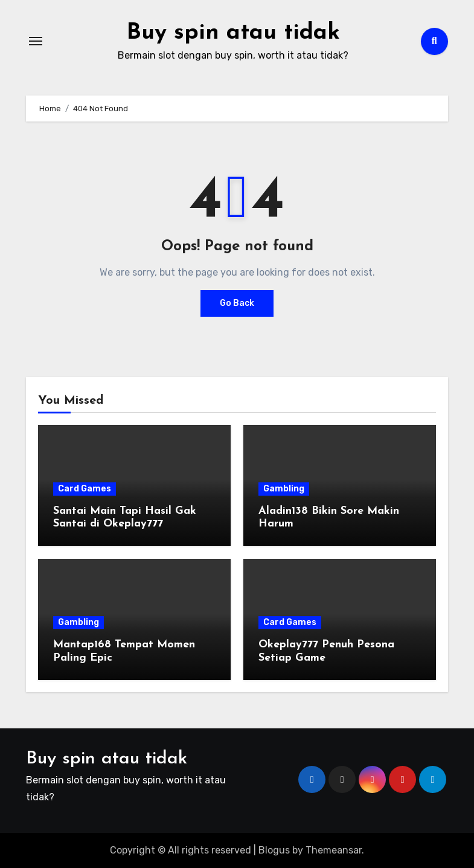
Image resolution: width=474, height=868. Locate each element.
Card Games (85, 489)
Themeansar (334, 850)
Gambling (284, 489)
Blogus (274, 850)
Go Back (237, 303)
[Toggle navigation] (36, 41)
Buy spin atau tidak (233, 33)
